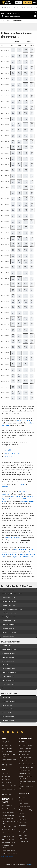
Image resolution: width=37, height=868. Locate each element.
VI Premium (22, 797)
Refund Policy (23, 829)
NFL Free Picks (6, 776)
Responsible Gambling (26, 810)
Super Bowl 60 (7, 697)
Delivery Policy (23, 832)
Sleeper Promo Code (8, 625)
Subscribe (28, 3)
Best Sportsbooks (7, 806)
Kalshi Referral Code (8, 636)
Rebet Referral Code (25, 770)
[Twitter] (8, 732)
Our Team (22, 816)
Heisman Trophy (7, 646)
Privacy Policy (23, 822)
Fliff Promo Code (24, 755)
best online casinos (21, 549)
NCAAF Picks (27, 7)
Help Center (23, 819)
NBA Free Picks (6, 780)
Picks (9, 20)
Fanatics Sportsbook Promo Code (12, 594)
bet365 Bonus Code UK (9, 851)
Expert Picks (5, 773)
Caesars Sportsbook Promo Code (12, 609)
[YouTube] (13, 732)
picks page (21, 484)
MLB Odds (8, 456)
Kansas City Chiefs (24, 421)
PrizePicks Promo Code (9, 632)
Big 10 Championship (9, 665)
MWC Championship (8, 676)
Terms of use (23, 826)
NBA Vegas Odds (7, 748)
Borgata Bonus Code (8, 628)
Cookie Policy (23, 835)
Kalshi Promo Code (25, 773)
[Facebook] (4, 732)
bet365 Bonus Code (8, 590)
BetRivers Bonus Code (8, 833)
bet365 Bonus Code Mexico (10, 854)
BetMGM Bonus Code (9, 598)
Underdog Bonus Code (8, 830)
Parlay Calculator (24, 804)
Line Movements (18, 20)
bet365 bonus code (17, 496)
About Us (22, 813)
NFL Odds (8, 450)
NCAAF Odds (16, 7)
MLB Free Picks (6, 783)
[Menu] (34, 3)
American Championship (9, 673)
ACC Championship (8, 661)
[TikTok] (18, 732)
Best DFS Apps (23, 742)
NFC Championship (8, 717)
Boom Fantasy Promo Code (27, 764)
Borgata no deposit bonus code (23, 557)
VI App (21, 800)
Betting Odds (5, 742)
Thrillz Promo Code (25, 751)
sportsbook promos (27, 501)
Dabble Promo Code (25, 758)
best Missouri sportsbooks (14, 537)
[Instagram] (22, 732)
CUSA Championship (8, 684)
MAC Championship (8, 688)
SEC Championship (8, 657)
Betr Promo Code (24, 761)
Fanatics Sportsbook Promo (10, 809)
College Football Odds (12, 453)
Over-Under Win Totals (9, 653)
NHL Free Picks (6, 794)
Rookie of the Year (8, 713)
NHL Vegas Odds (7, 765)
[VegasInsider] (18, 728)
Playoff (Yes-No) (7, 705)
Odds (3, 20)
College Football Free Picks (10, 786)
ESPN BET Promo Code (9, 827)
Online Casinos (23, 841)
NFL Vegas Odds (7, 745)
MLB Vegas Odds (7, 751)
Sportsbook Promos (25, 807)
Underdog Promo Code (9, 617)
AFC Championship (8, 720)
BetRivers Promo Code (9, 621)
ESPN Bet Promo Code (9, 613)
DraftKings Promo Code (9, 602)
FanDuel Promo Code (9, 605)
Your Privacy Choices (7, 857)
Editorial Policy (23, 838)
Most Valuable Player (8, 709)
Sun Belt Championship (9, 680)
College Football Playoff (9, 650)
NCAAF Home (6, 7)
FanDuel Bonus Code (8, 815)
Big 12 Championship (9, 669)
